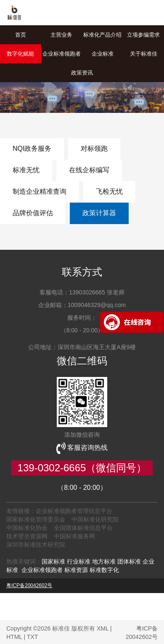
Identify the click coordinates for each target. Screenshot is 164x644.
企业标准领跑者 (62, 54)
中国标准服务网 (74, 536)
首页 (21, 35)
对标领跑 (94, 148)
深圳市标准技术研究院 (36, 545)
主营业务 (61, 35)
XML (103, 628)
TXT (32, 637)
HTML (14, 637)
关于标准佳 (144, 54)
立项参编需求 (143, 35)
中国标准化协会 (27, 528)
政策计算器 (99, 213)
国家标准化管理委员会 (36, 519)
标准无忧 (26, 170)
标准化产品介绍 (102, 35)
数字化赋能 (20, 54)
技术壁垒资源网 (27, 536)
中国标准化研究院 (95, 519)
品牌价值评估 (33, 213)
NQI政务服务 (32, 148)
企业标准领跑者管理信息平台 (74, 511)
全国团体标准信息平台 (83, 528)
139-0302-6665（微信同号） (82, 468)
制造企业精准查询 (40, 191)
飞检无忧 (109, 191)
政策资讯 (82, 73)
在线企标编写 (89, 170)
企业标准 (103, 54)
